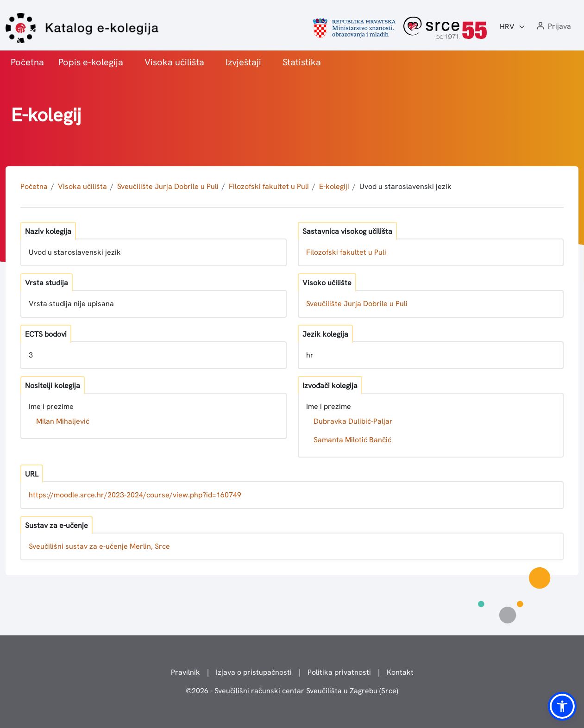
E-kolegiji (334, 186)
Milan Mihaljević (63, 421)
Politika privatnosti (339, 672)
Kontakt (400, 672)
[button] (553, 27)
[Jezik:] (513, 27)
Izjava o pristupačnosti (254, 672)
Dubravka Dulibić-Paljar (353, 421)
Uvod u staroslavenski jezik (405, 186)
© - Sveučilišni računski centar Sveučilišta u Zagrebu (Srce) (292, 691)
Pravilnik (185, 672)
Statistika (302, 62)
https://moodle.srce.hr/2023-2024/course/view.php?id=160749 (135, 495)
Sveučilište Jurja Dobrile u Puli (168, 186)
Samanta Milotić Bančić (352, 440)
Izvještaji (243, 62)
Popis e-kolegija (91, 62)
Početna (27, 62)
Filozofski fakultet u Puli (269, 186)
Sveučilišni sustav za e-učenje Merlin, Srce (99, 546)
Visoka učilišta (174, 62)
